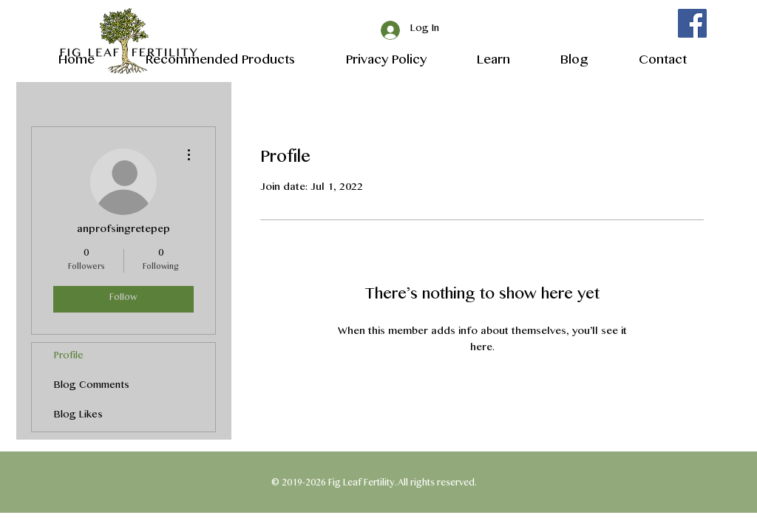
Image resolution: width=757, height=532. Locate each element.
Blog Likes (78, 416)
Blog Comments (92, 387)
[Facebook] (692, 23)
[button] (479, 60)
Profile (69, 357)
